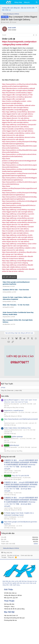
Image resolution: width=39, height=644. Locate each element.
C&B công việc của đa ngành (13, 479)
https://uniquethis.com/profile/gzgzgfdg (15, 110)
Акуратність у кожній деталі (14, 410)
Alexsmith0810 (8, 292)
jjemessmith (7, 317)
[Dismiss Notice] (36, 8)
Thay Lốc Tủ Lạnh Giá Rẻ (16, 476)
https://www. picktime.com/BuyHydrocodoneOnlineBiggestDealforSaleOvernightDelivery (19, 161)
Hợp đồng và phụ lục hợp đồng (13, 451)
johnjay (3, 387)
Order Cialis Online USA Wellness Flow (17, 428)
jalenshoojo (7, 286)
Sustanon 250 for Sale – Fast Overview (16, 290)
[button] (3, 2)
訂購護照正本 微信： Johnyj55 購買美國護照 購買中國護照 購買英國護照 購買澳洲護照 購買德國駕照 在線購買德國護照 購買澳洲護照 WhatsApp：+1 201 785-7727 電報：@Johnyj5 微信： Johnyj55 (21, 464)
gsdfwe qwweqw (13, 437)
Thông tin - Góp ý (9, 606)
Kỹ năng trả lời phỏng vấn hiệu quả (14, 618)
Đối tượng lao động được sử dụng (14, 407)
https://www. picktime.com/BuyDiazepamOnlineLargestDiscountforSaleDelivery (19, 188)
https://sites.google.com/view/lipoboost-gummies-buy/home (16, 283)
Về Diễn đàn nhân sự (10, 593)
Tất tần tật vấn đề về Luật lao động (14, 609)
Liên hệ (4, 555)
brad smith (6, 22)
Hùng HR (6, 307)
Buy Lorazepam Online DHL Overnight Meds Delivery (18, 321)
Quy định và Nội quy (13, 555)
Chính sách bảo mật (27, 555)
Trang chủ (11, 557)
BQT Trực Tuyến (7, 384)
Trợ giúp (4, 557)
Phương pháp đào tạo (10, 620)
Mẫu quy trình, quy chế (11, 472)
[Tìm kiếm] (37, 2)
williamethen (7, 324)
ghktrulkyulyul (12, 445)
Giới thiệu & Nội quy (10, 425)
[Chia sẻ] (34, 35)
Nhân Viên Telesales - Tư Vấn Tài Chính (16, 305)
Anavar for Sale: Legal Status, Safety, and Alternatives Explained (17, 298)
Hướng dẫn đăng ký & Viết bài (13, 416)
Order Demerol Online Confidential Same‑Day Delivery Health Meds (18, 313)
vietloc (36, 544)
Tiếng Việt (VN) (7, 553)
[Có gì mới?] (33, 2)
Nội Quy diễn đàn (9, 604)
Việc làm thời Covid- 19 (11, 615)
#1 (36, 35)
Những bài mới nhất (8, 457)
